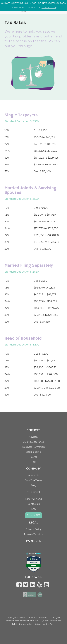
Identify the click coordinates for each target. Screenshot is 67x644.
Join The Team (33, 480)
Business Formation (34, 447)
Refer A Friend (34, 499)
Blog (34, 485)
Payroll (33, 457)
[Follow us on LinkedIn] (33, 584)
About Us (33, 475)
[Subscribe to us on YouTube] (47, 584)
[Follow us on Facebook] (20, 584)
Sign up (29, 3)
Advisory (33, 437)
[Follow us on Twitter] (27, 584)
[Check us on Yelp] (40, 584)
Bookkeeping (33, 452)
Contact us (34, 504)
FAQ (34, 509)
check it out (49, 8)
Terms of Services (34, 534)
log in (40, 3)
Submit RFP (33, 515)
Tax (34, 462)
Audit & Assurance (34, 442)
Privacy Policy (34, 529)
